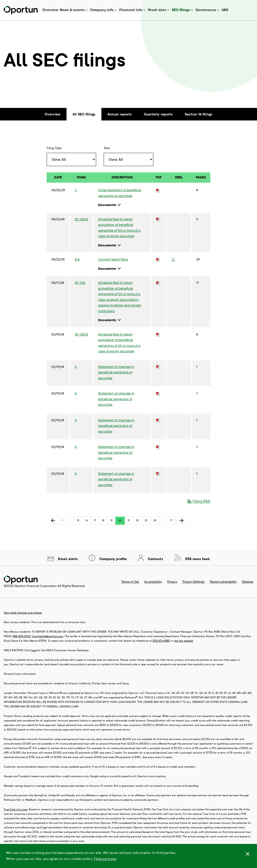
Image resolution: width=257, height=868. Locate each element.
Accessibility (153, 589)
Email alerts (67, 566)
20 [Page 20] (121, 529)
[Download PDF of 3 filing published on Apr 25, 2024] (158, 197)
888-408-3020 (22, 643)
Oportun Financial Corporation (35, 593)
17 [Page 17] (96, 529)
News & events (72, 10)
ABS (225, 10)
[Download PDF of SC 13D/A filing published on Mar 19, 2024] (158, 342)
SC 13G (80, 290)
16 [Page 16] (88, 529)
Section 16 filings (199, 121)
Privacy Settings (194, 589)
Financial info (131, 10)
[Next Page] (181, 528)
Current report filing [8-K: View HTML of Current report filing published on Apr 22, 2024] (113, 266)
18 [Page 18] (105, 529)
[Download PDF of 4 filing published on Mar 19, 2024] (158, 374)
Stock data (157, 10)
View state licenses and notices (23, 620)
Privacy (172, 589)
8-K (77, 266)
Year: (107, 155)
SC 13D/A (81, 226)
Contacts (155, 566)
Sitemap (248, 589)
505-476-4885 (161, 648)
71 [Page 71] (173, 529)
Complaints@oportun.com (48, 643)
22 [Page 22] (139, 529)
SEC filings (181, 10)
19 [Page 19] (113, 529)
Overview (50, 10)
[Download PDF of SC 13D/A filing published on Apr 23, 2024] (158, 226)
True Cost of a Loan (16, 816)
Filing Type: (54, 155)
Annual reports (120, 121)
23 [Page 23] (147, 529)
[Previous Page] (53, 528)
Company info (102, 10)
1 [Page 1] (64, 529)
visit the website (183, 648)
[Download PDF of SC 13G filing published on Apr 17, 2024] (158, 290)
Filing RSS (198, 508)
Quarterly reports (158, 121)
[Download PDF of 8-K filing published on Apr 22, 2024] (158, 266)
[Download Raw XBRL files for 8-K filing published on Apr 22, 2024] (173, 266)
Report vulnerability (223, 589)
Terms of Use (130, 589)
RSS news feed (197, 566)
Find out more (105, 859)
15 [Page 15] (80, 529)
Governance (206, 10)
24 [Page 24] (156, 529)
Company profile (113, 566)
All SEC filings (84, 121)
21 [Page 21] (130, 529)
